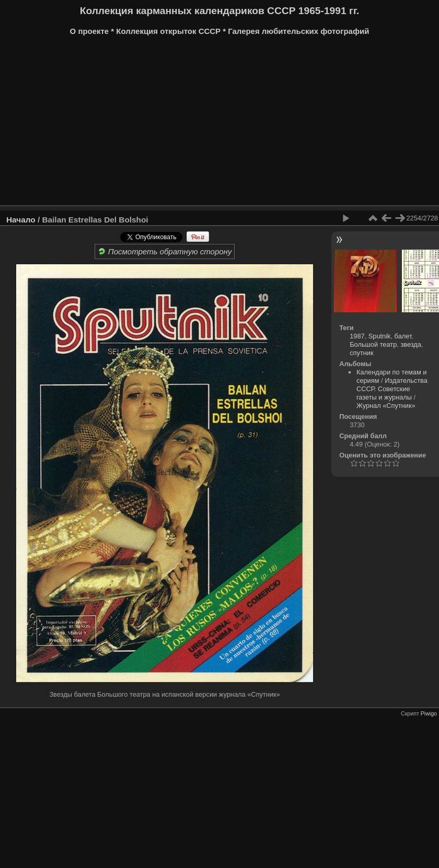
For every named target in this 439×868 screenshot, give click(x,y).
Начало (21, 220)
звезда (411, 344)
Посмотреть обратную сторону (165, 251)
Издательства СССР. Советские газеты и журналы (392, 389)
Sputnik (380, 336)
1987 (357, 336)
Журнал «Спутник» (386, 406)
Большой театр (373, 344)
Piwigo (429, 713)
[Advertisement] (201, 124)
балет (403, 336)
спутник (361, 353)
